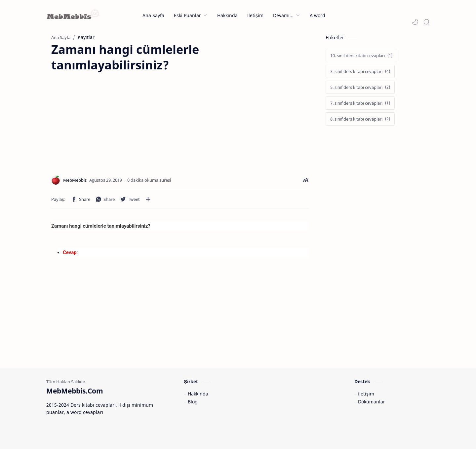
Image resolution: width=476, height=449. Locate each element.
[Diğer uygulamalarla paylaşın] (148, 199)
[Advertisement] (107, 119)
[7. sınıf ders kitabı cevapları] (360, 103)
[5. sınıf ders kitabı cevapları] (360, 87)
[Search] (426, 22)
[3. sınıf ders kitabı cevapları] (360, 71)
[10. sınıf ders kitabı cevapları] (361, 56)
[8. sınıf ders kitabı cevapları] (360, 119)
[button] (415, 22)
